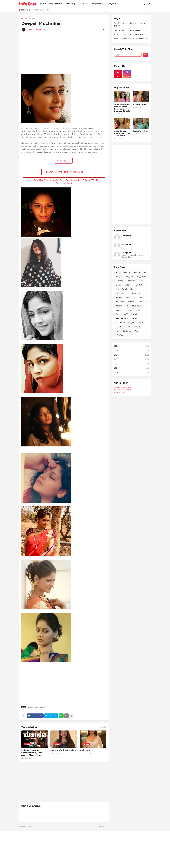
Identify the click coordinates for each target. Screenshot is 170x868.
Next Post (103, 827)
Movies (129, 310)
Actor (118, 272)
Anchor (137, 272)
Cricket (139, 285)
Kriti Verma (85, 750)
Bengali (119, 277)
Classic (119, 285)
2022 (132, 364)
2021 (132, 368)
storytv (119, 327)
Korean (119, 306)
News (138, 310)
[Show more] (71, 716)
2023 (132, 359)
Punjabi (135, 314)
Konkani (143, 302)
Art (145, 272)
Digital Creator (122, 293)
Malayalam (137, 306)
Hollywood (138, 297)
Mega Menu (55, 4)
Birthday (119, 281)
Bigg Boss (142, 277)
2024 (132, 355)
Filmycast (111, 4)
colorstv (129, 285)
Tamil (128, 327)
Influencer (120, 302)
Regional (97, 4)
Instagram (64, 161)
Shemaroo (120, 323)
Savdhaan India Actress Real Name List (131, 39)
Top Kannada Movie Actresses (127, 30)
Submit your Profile (123, 388)
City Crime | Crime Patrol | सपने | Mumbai (64, 172)
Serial (134, 318)
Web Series (121, 335)
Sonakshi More (139, 104)
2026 (132, 346)
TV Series (127, 331)
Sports (140, 323)
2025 (132, 351)
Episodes (136, 293)
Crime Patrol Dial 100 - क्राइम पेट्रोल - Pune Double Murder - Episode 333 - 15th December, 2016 (64, 182)
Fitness (119, 297)
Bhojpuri (130, 277)
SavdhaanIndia (122, 318)
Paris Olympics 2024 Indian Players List (131, 34)
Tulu (118, 331)
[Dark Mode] (144, 4)
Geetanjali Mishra (141, 131)
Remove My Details (123, 390)
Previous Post (26, 827)
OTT (126, 314)
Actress (32, 18)
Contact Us (119, 392)
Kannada (132, 302)
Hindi (128, 297)
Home (43, 4)
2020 (132, 373)
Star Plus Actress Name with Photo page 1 (129, 24)
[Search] (149, 4)
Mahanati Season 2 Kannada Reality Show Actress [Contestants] (32, 753)
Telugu (137, 327)
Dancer (134, 289)
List (127, 306)
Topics (84, 4)
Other (118, 314)
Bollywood (131, 281)
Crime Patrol (40, 707)
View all (103, 727)
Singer (131, 323)
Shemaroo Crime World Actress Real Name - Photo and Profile (122, 108)
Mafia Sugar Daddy (40, 10)
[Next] (150, 10)
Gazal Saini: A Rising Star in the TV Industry (122, 133)
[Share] (104, 30)
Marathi (119, 310)
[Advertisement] (64, 54)
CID (141, 281)
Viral (136, 331)
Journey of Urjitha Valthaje (63, 750)
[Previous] (147, 10)
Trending (70, 4)
